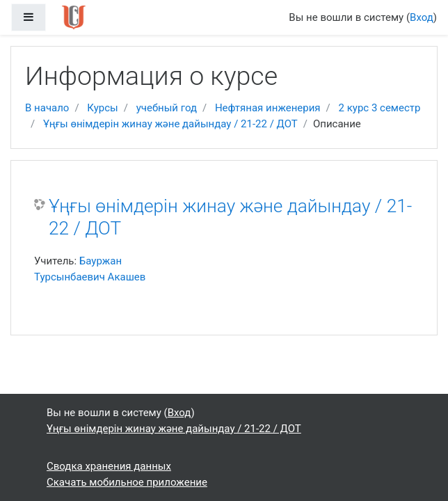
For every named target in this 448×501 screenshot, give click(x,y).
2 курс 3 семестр (380, 108)
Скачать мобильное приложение (127, 482)
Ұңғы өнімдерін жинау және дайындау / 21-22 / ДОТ (170, 124)
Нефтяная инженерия (268, 108)
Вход (422, 17)
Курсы (102, 108)
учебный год (167, 108)
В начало (47, 108)
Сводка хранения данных (109, 466)
